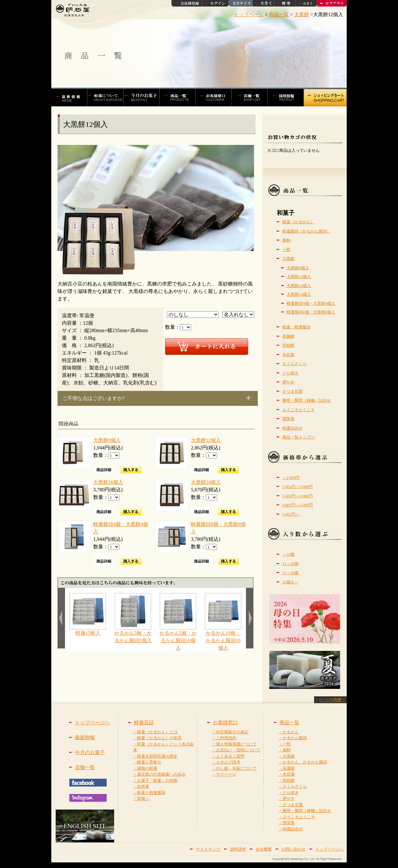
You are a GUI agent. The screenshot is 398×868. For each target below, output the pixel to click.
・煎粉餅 (287, 780)
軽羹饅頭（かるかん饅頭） (307, 231)
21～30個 (290, 573)
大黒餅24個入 (206, 482)
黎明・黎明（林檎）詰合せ (307, 400)
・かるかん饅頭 (293, 738)
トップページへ (92, 723)
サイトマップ (208, 849)
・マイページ (224, 774)
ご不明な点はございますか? (93, 398)
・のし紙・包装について (234, 768)
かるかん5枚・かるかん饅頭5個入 (133, 634)
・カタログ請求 (226, 762)
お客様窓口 (217, 97)
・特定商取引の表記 (230, 732)
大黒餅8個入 (107, 440)
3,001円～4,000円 (298, 496)
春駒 (286, 240)
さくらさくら (294, 364)
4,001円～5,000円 (298, 505)
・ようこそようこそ (297, 817)
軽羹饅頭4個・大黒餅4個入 (311, 303)
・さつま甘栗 (291, 805)
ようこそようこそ (298, 410)
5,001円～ (291, 514)
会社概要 (264, 849)
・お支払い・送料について (236, 750)
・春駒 (285, 750)
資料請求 (238, 849)
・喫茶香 (287, 823)
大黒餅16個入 (108, 482)
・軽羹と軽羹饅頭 (149, 793)
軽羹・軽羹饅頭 (296, 327)
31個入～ (290, 582)
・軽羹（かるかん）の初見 (157, 738)
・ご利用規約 (224, 738)
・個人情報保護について (234, 744)
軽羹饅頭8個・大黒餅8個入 (311, 312)
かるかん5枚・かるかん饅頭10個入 (178, 638)
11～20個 (290, 564)
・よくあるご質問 (228, 756)
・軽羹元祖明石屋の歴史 (155, 756)
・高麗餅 (287, 768)
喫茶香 (288, 419)
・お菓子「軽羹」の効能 (155, 780)
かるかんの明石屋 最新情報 (72, 97)
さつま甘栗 (292, 391)
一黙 (286, 250)
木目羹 (288, 355)
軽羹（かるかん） (298, 222)
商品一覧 (289, 723)
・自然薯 (141, 786)
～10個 (288, 554)
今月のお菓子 (90, 752)
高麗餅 (288, 336)
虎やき (288, 382)
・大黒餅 (287, 756)
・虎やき (287, 798)
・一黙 (285, 744)
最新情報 (85, 738)
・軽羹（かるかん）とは (155, 732)
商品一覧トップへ (298, 437)
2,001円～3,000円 (298, 487)
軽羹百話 (109, 97)
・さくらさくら (293, 786)
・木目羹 (287, 774)
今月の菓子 (145, 97)
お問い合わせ (294, 849)
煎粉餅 (288, 345)
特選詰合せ (292, 428)
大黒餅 (288, 259)
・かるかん (289, 732)
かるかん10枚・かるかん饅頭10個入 (223, 638)
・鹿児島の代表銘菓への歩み (159, 774)
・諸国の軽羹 (145, 768)
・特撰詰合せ (291, 829)
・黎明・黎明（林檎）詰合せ (305, 811)
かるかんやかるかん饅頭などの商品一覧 (181, 97)
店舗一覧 (253, 97)
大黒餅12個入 (206, 440)
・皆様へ (141, 798)
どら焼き (290, 373)
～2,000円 (291, 478)
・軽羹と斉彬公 (147, 762)
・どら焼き (289, 793)
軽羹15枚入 (88, 630)
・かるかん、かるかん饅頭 (303, 762)
